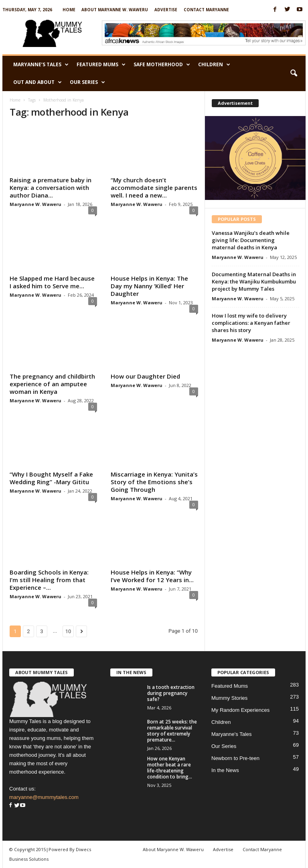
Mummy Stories (229, 698)
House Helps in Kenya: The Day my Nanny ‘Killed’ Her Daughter (149, 286)
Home (69, 10)
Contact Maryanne (206, 10)
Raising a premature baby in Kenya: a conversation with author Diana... (51, 187)
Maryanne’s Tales (41, 65)
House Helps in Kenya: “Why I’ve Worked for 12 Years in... (152, 576)
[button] (294, 73)
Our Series (87, 82)
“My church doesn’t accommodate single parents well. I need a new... (154, 187)
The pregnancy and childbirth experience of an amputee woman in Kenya (52, 384)
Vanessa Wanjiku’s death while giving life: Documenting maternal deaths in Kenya (251, 240)
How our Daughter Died (145, 376)
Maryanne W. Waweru (35, 204)
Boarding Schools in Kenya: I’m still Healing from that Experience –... (49, 580)
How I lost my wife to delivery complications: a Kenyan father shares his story (251, 323)
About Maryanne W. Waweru (115, 10)
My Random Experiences (240, 710)
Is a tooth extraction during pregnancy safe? (171, 693)
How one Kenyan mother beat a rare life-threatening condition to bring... (170, 768)
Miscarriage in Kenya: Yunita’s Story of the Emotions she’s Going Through (154, 482)
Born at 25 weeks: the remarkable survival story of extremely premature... (172, 731)
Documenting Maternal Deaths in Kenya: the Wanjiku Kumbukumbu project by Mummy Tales (254, 281)
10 (68, 631)
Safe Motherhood (162, 65)
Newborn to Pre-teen (235, 758)
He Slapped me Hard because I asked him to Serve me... (52, 282)
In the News (225, 770)
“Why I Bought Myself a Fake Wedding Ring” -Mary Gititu (51, 478)
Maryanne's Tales (232, 734)
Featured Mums (101, 65)
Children (214, 65)
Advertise (166, 10)
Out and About (37, 82)
